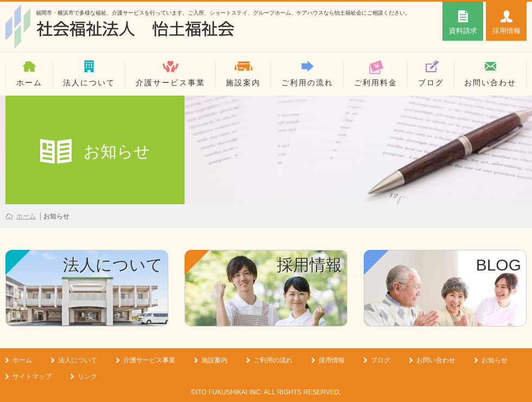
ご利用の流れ (307, 83)
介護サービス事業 (170, 83)
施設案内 (243, 83)
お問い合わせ (490, 83)
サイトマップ (32, 376)
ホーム (29, 83)
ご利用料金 (376, 83)
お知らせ (495, 360)
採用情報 (332, 360)
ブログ (431, 83)
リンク (87, 376)
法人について (89, 83)
